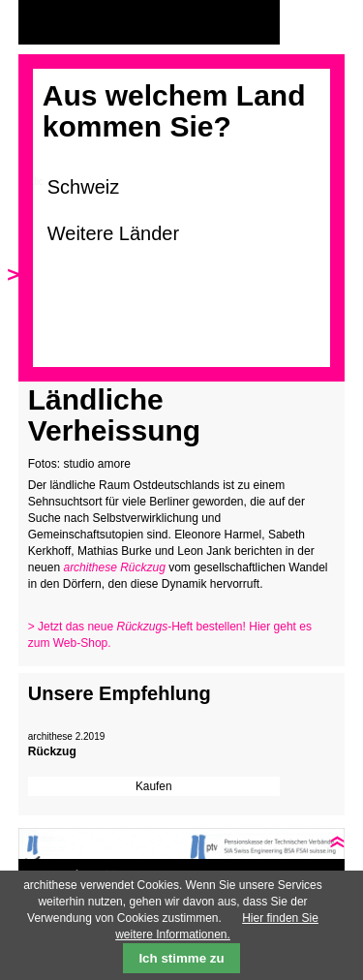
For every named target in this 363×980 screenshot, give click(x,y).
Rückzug (52, 751)
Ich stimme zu (181, 958)
